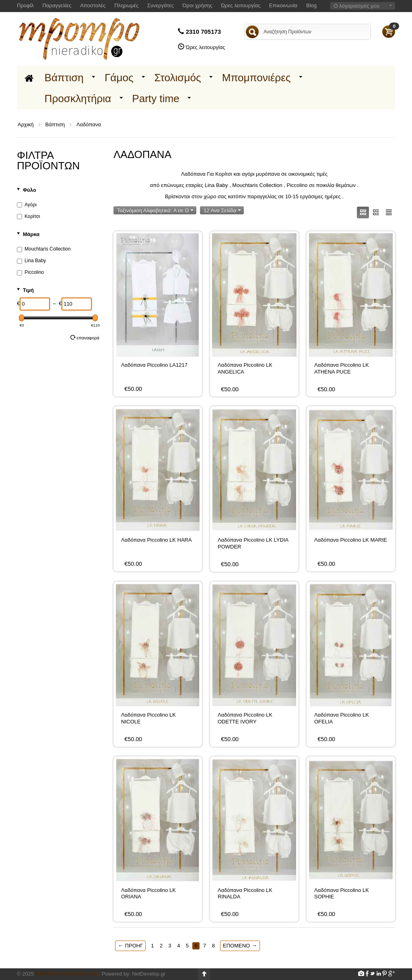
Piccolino (30, 272)
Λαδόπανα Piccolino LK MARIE (351, 540)
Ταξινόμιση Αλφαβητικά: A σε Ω (155, 211)
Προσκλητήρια (78, 99)
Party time (156, 99)
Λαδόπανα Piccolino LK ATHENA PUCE (342, 368)
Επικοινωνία (283, 5)
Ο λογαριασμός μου (356, 6)
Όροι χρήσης (198, 5)
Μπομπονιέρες (256, 78)
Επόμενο (240, 945)
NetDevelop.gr (149, 974)
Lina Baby (31, 261)
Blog (311, 5)
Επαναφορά (85, 337)
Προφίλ (25, 5)
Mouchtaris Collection (44, 249)
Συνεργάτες (161, 5)
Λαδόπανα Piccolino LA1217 (154, 365)
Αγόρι (27, 205)
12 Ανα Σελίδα (222, 211)
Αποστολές (93, 5)
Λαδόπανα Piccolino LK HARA (157, 540)
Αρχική (26, 124)
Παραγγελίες (57, 5)
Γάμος (119, 78)
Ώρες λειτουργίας (241, 5)
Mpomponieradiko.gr (66, 974)
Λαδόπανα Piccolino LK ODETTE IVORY (245, 718)
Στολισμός (178, 78)
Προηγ (130, 945)
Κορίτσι (29, 216)
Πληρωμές (126, 5)
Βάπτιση (64, 78)
